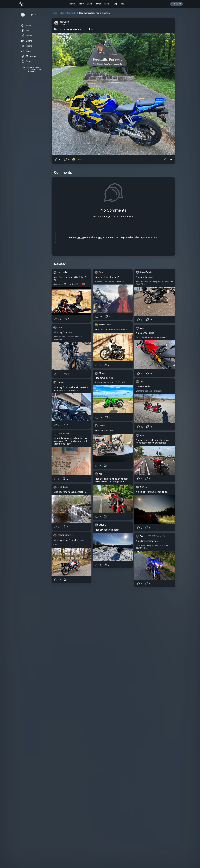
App (122, 4)
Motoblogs (29, 56)
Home (72, 4)
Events (107, 4)
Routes (98, 4)
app (100, 237)
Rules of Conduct (35, 70)
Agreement (32, 69)
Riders (81, 4)
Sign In (176, 4)
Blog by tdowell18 (68, 13)
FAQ (24, 67)
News (26, 61)
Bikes (89, 4)
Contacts (31, 67)
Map (115, 4)
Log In (80, 237)
